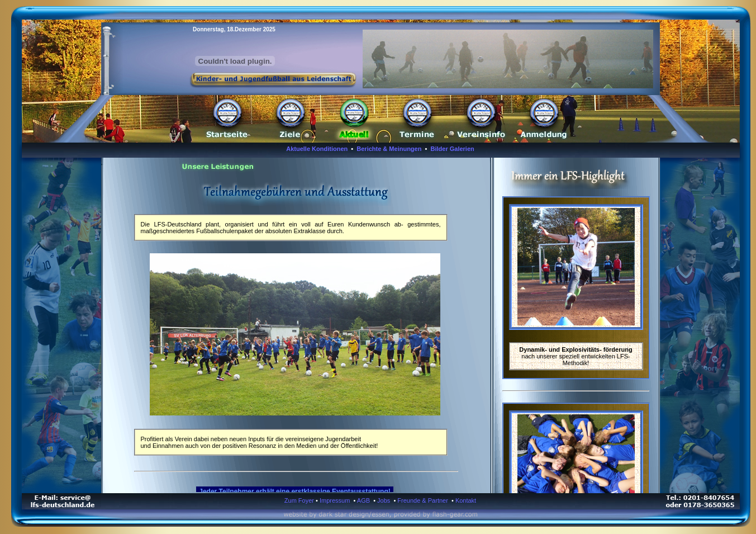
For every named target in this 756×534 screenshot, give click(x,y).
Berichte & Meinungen (389, 149)
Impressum (335, 500)
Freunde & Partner (423, 500)
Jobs (384, 500)
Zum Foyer (299, 500)
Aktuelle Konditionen (317, 149)
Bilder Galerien (453, 149)
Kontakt (466, 500)
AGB (363, 500)
